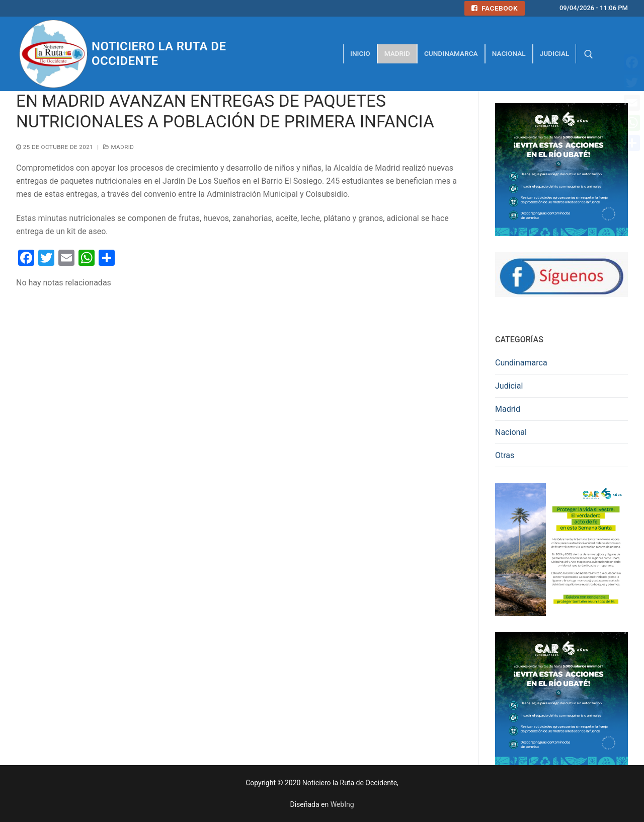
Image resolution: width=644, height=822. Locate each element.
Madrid (119, 147)
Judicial (509, 386)
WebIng (342, 804)
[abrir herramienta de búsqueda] (589, 54)
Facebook (495, 8)
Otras (505, 455)
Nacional (511, 432)
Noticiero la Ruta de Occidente (159, 54)
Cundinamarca (521, 363)
